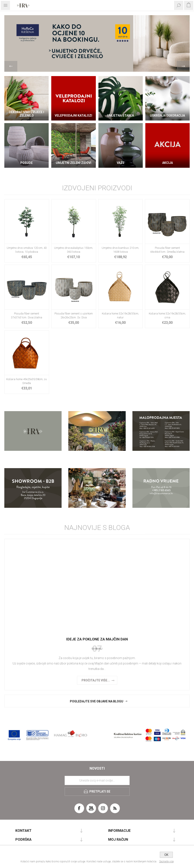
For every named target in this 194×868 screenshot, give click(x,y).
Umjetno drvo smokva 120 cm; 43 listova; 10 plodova (27, 250)
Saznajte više (166, 861)
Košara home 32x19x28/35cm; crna (167, 315)
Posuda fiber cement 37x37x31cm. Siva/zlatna (27, 315)
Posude (26, 163)
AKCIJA (168, 163)
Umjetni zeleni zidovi (74, 163)
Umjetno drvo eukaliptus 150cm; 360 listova (74, 250)
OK (166, 855)
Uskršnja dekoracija (167, 116)
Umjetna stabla (120, 116)
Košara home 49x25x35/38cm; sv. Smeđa (27, 381)
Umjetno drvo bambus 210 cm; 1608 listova (120, 250)
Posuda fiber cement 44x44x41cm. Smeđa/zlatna (167, 250)
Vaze (121, 163)
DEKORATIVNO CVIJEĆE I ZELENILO (26, 114)
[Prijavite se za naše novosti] (97, 780)
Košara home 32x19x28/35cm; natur (120, 315)
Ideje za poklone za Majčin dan (97, 639)
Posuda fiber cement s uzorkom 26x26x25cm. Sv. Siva (74, 315)
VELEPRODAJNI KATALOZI (73, 116)
